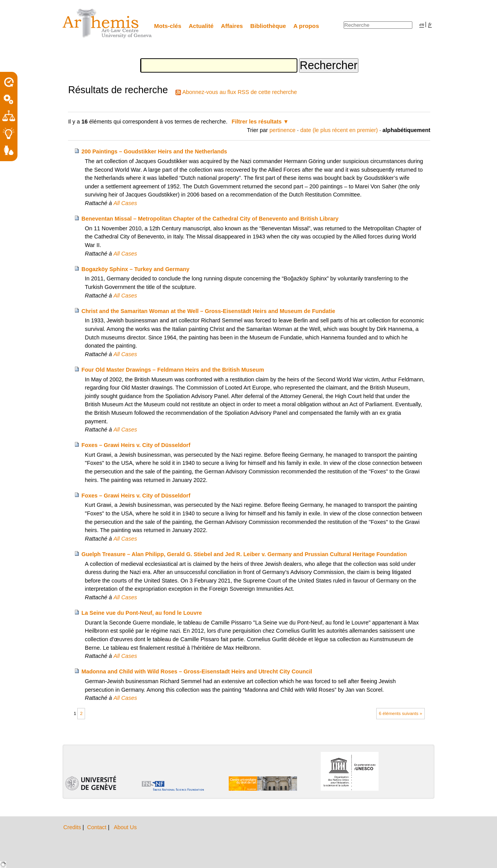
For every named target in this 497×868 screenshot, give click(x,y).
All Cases (125, 203)
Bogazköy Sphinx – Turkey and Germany (136, 269)
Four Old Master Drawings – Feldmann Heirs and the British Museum (173, 370)
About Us (125, 827)
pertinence (282, 130)
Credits (73, 827)
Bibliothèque (268, 26)
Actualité (201, 26)
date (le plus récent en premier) (339, 130)
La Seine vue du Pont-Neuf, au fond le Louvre (142, 613)
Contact (97, 827)
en (422, 24)
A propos (306, 26)
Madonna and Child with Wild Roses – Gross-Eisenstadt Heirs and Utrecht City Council (197, 671)
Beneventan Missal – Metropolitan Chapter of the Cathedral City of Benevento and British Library (210, 219)
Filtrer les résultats (257, 122)
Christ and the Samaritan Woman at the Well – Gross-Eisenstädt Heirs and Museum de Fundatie (209, 311)
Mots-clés (168, 26)
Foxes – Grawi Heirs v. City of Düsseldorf (136, 445)
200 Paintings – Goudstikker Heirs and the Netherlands (154, 151)
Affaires (232, 26)
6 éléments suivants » (401, 713)
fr (430, 24)
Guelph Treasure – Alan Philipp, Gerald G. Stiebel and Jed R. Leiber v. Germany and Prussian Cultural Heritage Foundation (244, 554)
